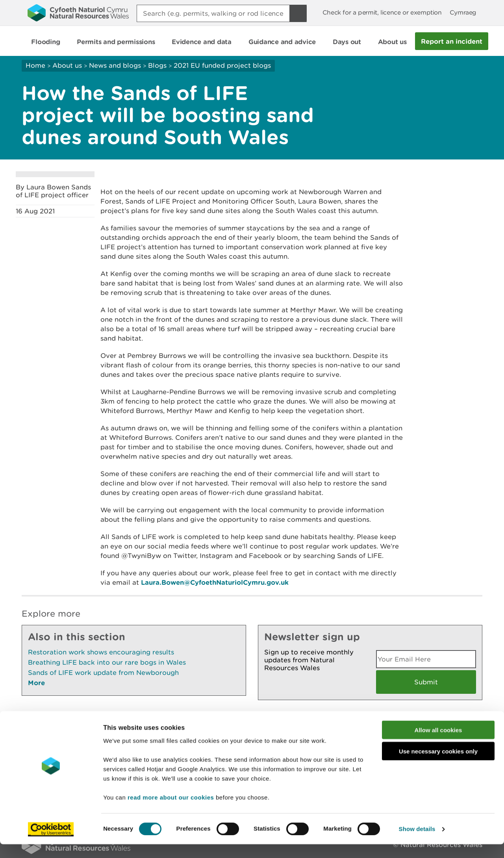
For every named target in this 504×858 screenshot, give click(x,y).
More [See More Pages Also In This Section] (36, 683)
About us (67, 65)
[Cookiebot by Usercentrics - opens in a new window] (51, 843)
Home (35, 65)
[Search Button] (298, 13)
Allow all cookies (438, 743)
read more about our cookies (171, 811)
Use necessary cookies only (438, 765)
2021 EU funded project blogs (222, 65)
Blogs (157, 65)
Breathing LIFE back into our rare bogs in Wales (107, 662)
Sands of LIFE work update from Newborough (103, 673)
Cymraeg (463, 12)
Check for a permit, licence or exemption (382, 12)
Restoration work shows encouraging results (101, 652)
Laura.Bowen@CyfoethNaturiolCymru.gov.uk (215, 582)
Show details (417, 842)
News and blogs (115, 65)
